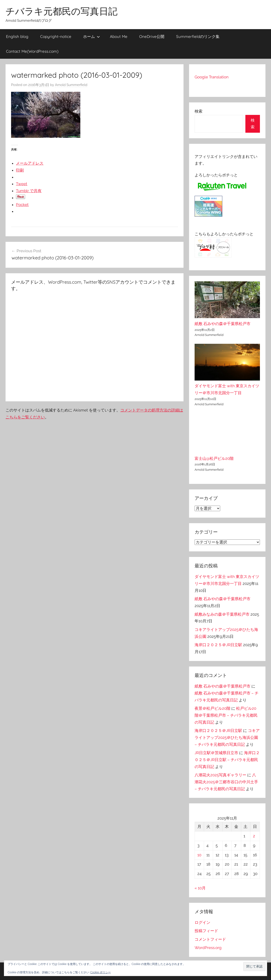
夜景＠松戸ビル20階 (212, 708)
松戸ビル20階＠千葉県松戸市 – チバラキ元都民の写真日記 (226, 715)
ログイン (202, 922)
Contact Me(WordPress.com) (32, 51)
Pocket (22, 205)
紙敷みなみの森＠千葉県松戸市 (222, 614)
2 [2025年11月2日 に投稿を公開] (254, 836)
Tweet (22, 184)
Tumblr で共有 (29, 191)
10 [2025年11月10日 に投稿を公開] (199, 855)
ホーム (92, 36)
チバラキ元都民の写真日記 (62, 11)
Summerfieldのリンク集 (198, 36)
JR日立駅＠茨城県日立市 (216, 753)
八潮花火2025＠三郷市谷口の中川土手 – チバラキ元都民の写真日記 (226, 782)
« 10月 (200, 888)
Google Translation (212, 77)
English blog (17, 36)
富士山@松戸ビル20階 (214, 458)
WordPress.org (208, 948)
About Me (119, 36)
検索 (199, 111)
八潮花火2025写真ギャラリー (220, 775)
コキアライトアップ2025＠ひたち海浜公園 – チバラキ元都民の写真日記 (227, 737)
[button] (254, 966)
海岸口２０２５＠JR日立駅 (218, 645)
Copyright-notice (56, 36)
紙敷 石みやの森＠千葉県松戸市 (223, 324)
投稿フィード (206, 931)
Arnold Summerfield (71, 85)
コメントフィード (210, 939)
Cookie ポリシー (101, 972)
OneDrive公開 (152, 36)
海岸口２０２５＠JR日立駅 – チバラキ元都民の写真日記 (227, 760)
